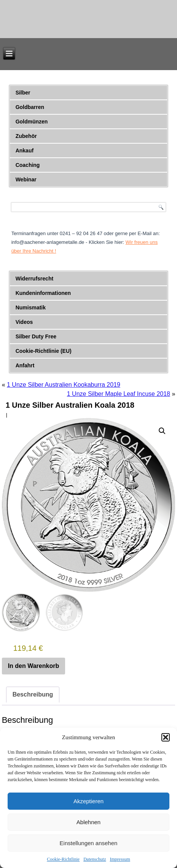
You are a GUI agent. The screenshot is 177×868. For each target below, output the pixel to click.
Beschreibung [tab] (33, 694)
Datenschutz (95, 859)
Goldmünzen (32, 122)
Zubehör (26, 136)
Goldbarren (30, 107)
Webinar (26, 179)
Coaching (28, 165)
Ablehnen (88, 822)
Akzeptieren (88, 801)
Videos (24, 322)
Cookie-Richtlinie (63, 859)
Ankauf (25, 151)
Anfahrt (25, 365)
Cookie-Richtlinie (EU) (44, 351)
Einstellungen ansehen (89, 843)
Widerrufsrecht (34, 279)
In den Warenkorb (34, 666)
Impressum (120, 859)
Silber (23, 93)
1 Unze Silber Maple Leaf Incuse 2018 (119, 394)
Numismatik (31, 307)
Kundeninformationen (43, 293)
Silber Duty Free (36, 336)
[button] (166, 737)
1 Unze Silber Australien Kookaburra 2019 (64, 385)
